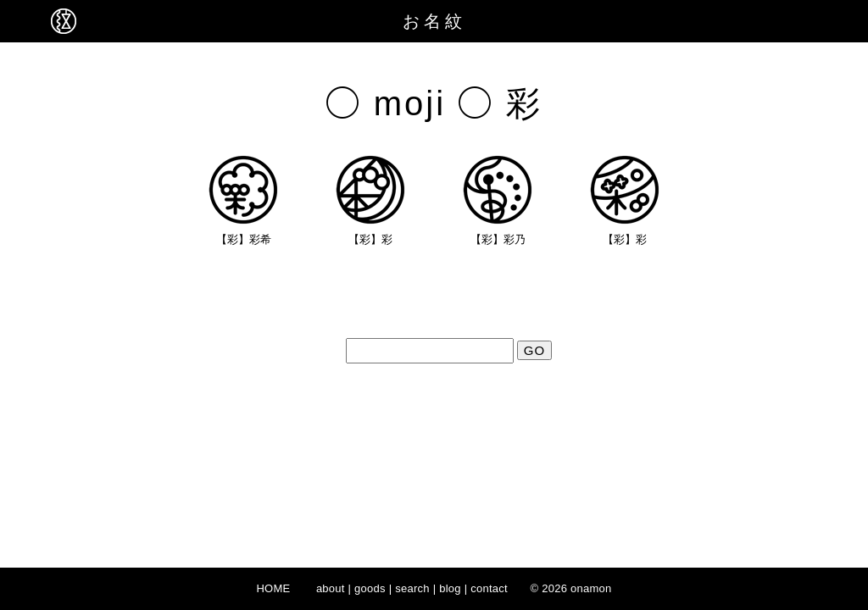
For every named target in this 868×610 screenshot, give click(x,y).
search (412, 588)
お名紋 (434, 21)
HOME (273, 588)
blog (450, 588)
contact (489, 588)
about (331, 588)
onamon (591, 588)
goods (370, 588)
